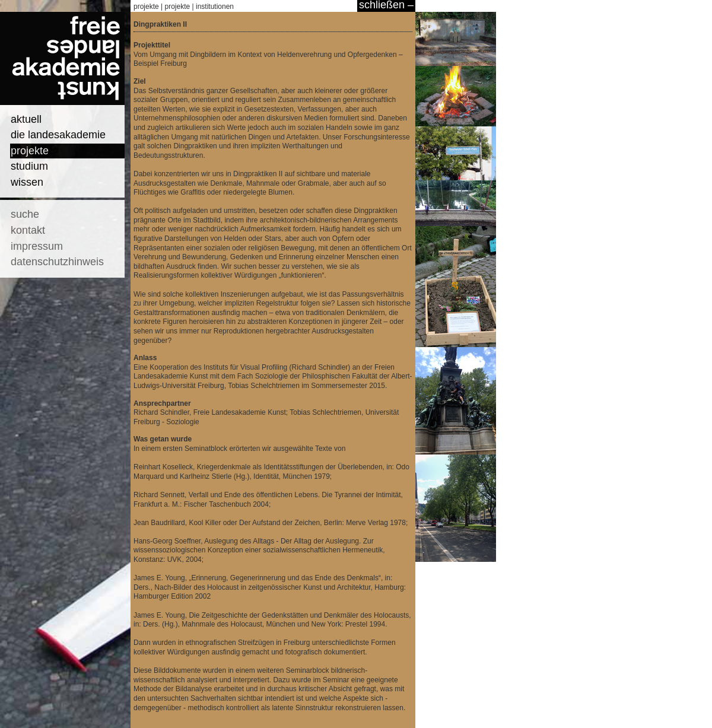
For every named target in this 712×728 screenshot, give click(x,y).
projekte (30, 151)
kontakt (28, 230)
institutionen (215, 7)
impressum (37, 246)
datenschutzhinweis (57, 262)
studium (29, 166)
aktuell (26, 119)
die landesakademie (58, 135)
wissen (27, 182)
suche (25, 214)
